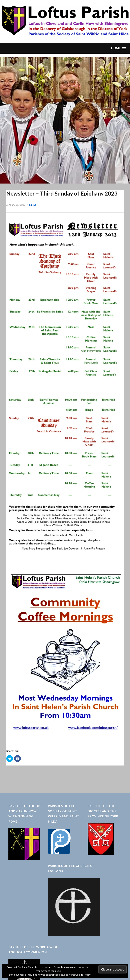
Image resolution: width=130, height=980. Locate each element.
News (33, 205)
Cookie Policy (83, 975)
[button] (118, 48)
